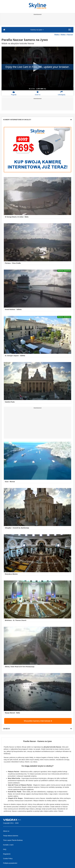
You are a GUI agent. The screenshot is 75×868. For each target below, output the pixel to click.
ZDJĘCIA (37, 729)
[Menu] (70, 30)
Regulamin (7, 854)
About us (6, 831)
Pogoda (14, 93)
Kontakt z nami (8, 845)
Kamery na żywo (37, 30)
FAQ (5, 849)
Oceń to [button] (38, 93)
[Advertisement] (37, 21)
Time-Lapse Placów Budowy (13, 840)
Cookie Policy (8, 858)
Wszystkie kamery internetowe (38, 721)
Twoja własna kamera (11, 836)
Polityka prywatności (10, 863)
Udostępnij (61, 93)
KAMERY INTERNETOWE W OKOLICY (37, 120)
